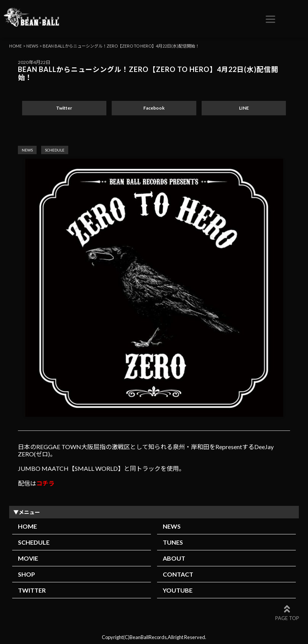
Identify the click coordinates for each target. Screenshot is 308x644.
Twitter (64, 108)
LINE (244, 108)
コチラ (45, 483)
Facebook (154, 108)
